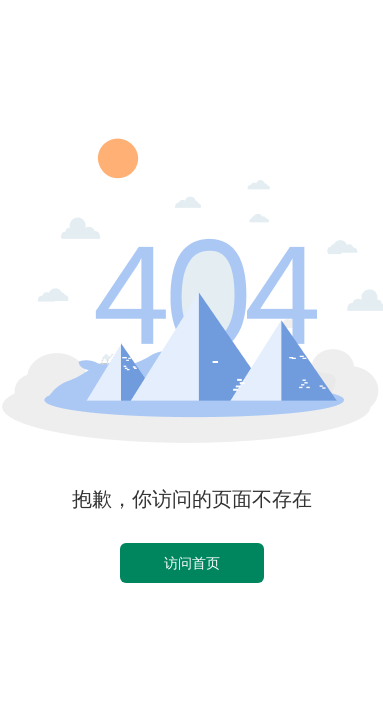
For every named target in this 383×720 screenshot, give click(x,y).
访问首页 (192, 563)
